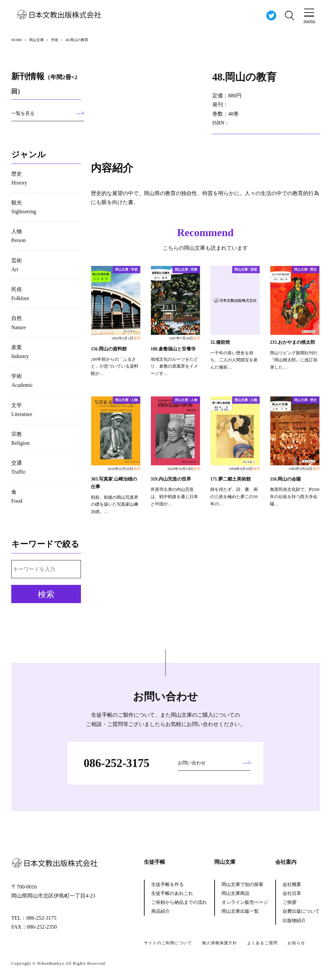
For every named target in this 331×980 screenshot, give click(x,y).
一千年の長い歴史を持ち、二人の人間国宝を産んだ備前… (234, 360)
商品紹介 (161, 911)
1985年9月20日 (304, 469)
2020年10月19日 (184, 469)
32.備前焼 (220, 342)
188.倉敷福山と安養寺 (173, 349)
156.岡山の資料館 (109, 349)
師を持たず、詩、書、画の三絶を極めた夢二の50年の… (234, 497)
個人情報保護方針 (220, 943)
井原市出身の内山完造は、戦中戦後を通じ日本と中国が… (174, 497)
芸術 (17, 265)
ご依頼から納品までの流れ (179, 902)
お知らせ (296, 943)
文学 (22, 410)
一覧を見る (23, 113)
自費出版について (301, 911)
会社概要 (292, 884)
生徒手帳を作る (167, 884)
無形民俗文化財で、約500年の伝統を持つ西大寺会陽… (295, 497)
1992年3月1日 (126, 338)
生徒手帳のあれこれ (172, 893)
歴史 (19, 178)
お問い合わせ (192, 763)
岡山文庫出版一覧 (240, 911)
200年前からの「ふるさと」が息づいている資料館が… (115, 366)
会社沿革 (292, 893)
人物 (19, 236)
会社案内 (286, 862)
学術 (22, 381)
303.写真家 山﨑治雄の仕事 (114, 483)
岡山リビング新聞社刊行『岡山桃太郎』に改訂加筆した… (294, 360)
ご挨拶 (290, 902)
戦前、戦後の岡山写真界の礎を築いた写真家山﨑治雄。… (115, 504)
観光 (24, 207)
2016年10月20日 (124, 469)
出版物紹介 (294, 921)
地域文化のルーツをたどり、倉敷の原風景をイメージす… (174, 366)
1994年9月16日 (244, 469)
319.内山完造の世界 (171, 479)
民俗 (20, 294)
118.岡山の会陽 (285, 479)
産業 (20, 352)
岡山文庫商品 (235, 893)
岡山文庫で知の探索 (242, 884)
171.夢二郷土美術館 (231, 479)
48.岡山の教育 (246, 77)
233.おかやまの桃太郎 (293, 342)
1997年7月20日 (185, 338)
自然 (19, 323)
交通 (19, 467)
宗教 (20, 438)
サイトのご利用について (168, 943)
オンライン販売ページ (245, 902)
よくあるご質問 (262, 943)
